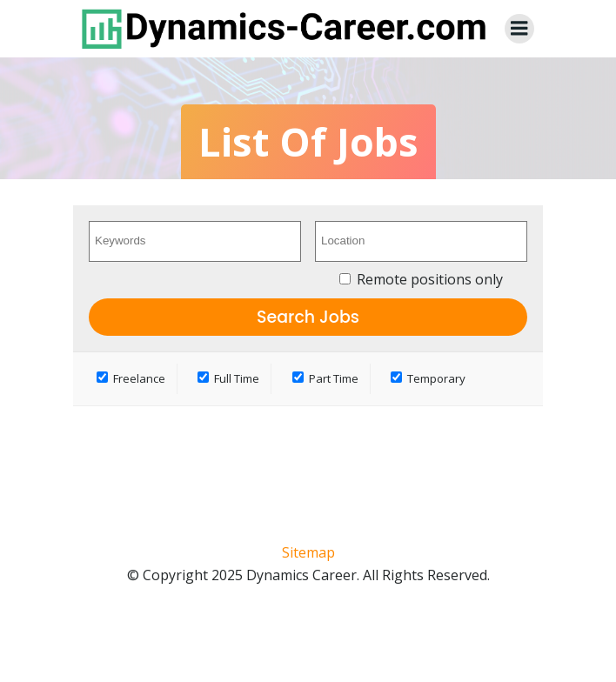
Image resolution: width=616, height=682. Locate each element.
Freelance (131, 378)
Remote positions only (430, 279)
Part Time (325, 378)
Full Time (228, 378)
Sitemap (308, 552)
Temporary (428, 378)
